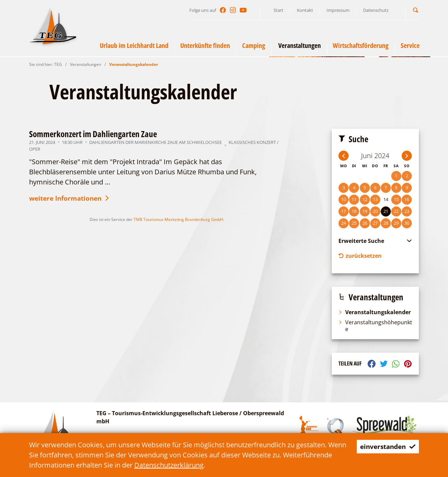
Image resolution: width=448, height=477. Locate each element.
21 (386, 211)
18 (354, 211)
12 (365, 199)
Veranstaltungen (86, 64)
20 (375, 211)
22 (396, 211)
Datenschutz (376, 10)
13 (375, 199)
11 (354, 199)
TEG (58, 64)
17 (344, 211)
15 (396, 199)
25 (354, 223)
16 (407, 199)
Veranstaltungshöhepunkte (375, 326)
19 (365, 211)
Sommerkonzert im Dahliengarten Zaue (93, 134)
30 (407, 223)
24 (344, 223)
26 (365, 223)
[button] (416, 10)
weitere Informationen (72, 199)
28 (386, 223)
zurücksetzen (360, 256)
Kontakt (305, 10)
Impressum (338, 10)
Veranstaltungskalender (134, 64)
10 (344, 199)
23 (407, 211)
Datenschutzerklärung (220, 465)
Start (278, 10)
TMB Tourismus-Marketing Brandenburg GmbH (178, 220)
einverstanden (386, 446)
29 (396, 223)
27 (375, 223)
